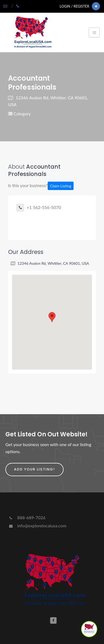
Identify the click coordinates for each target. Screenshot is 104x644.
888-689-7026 (27, 517)
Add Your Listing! (34, 469)
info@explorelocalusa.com (37, 526)
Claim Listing (61, 186)
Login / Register (74, 6)
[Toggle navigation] (94, 32)
